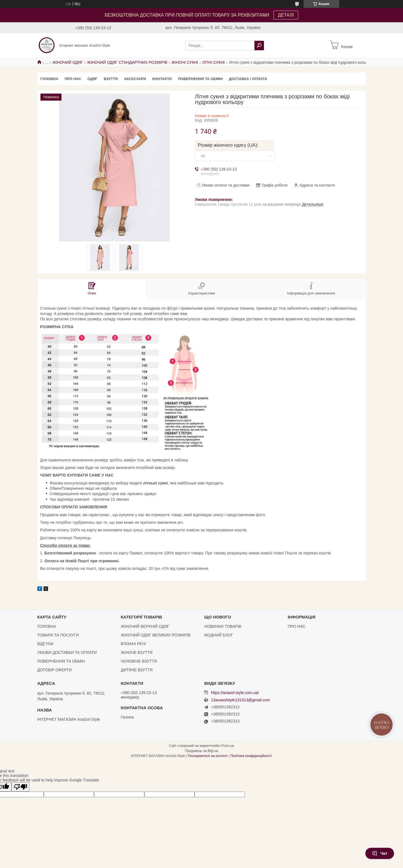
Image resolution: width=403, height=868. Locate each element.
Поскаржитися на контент (208, 756)
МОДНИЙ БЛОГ (219, 635)
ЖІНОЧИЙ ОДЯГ (68, 62)
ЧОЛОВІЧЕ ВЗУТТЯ (139, 661)
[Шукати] (259, 46)
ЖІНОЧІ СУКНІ (185, 62)
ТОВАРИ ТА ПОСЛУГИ (58, 635)
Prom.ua (228, 746)
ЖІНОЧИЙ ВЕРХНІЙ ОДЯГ (145, 626)
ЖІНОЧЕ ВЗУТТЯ (137, 652)
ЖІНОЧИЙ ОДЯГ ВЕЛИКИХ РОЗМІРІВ (156, 635)
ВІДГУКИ (45, 644)
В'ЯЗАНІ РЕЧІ (133, 644)
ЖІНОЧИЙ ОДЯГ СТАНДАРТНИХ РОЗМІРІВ (127, 62)
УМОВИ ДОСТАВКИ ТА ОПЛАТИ (67, 652)
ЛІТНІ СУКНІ (213, 62)
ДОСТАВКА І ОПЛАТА (248, 79)
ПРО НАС (73, 79)
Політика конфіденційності (251, 756)
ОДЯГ (92, 79)
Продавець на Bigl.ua (201, 751)
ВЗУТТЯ (111, 79)
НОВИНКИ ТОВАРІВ (223, 626)
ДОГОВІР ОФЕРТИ (55, 670)
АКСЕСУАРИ (135, 79)
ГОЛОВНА (49, 79)
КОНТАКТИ (162, 79)
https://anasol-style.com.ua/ (235, 693)
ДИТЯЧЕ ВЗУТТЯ (137, 670)
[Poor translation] (21, 787)
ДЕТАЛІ (286, 15)
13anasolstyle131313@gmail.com (240, 700)
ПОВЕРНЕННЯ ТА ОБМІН (200, 79)
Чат (380, 853)
